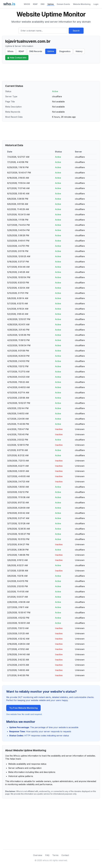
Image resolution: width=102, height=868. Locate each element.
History (79, 51)
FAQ (47, 855)
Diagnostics (65, 51)
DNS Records (36, 51)
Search (76, 31)
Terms (55, 855)
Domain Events (63, 4)
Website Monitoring (82, 4)
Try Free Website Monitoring (23, 708)
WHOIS (27, 4)
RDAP (35, 4)
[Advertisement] (51, 72)
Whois (10, 51)
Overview (38, 855)
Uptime (51, 4)
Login (96, 4)
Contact (65, 855)
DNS (43, 4)
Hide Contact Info (17, 58)
